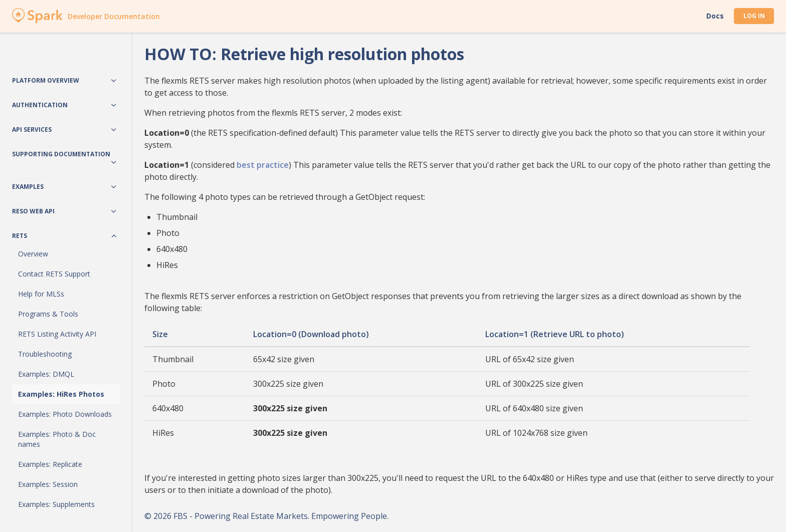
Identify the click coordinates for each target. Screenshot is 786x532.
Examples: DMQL (46, 374)
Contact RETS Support (54, 274)
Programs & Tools (48, 314)
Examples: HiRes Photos (61, 394)
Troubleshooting (45, 354)
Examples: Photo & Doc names (57, 439)
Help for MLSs (41, 294)
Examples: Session (48, 484)
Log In (754, 16)
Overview (33, 254)
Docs (715, 16)
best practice (263, 165)
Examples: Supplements (56, 504)
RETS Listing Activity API (57, 334)
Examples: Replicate (50, 464)
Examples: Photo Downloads (65, 414)
